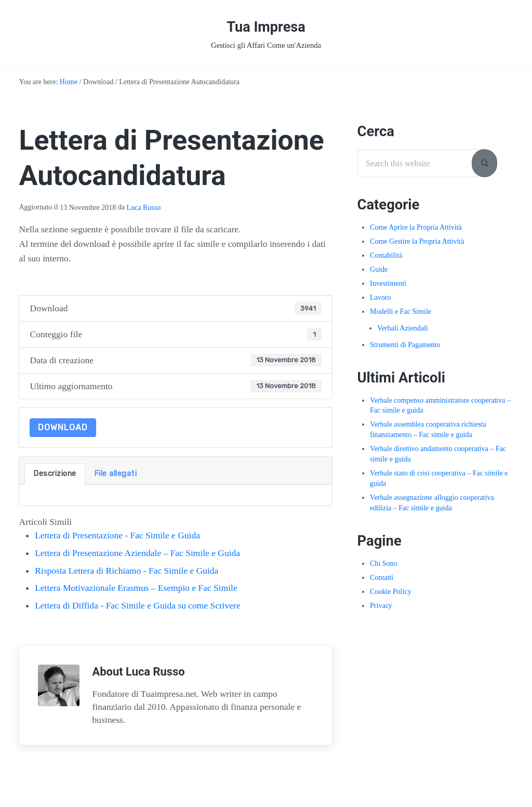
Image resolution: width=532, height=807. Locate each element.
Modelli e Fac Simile (401, 313)
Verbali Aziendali (403, 329)
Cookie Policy (391, 593)
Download (63, 428)
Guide (379, 270)
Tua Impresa (266, 28)
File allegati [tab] (116, 474)
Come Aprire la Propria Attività (416, 228)
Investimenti (388, 285)
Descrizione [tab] (55, 474)
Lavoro (380, 299)
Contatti (382, 579)
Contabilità (386, 256)
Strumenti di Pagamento (405, 346)
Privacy (381, 606)
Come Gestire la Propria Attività (417, 242)
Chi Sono (384, 565)
